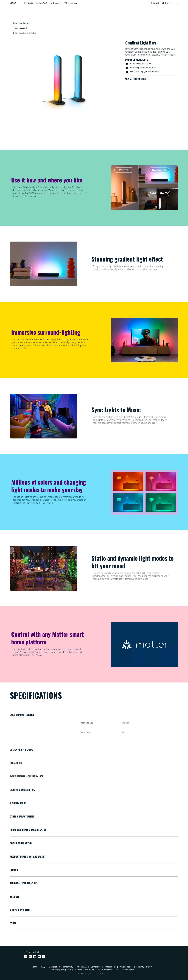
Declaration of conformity (61, 967)
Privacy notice (126, 967)
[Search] (177, 3)
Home (34, 967)
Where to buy (71, 3)
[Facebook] (26, 956)
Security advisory (144, 967)
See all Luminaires (20, 23)
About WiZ (82, 967)
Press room (110, 967)
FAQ (43, 967)
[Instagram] (31, 956)
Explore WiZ (41, 3)
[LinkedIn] (35, 956)
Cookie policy (128, 970)
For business (56, 3)
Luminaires (20, 28)
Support (155, 3)
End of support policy (61, 970)
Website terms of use (84, 970)
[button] (167, 3)
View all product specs (137, 79)
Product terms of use (108, 970)
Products (29, 3)
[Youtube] (40, 956)
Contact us (96, 967)
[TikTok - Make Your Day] (44, 956)
